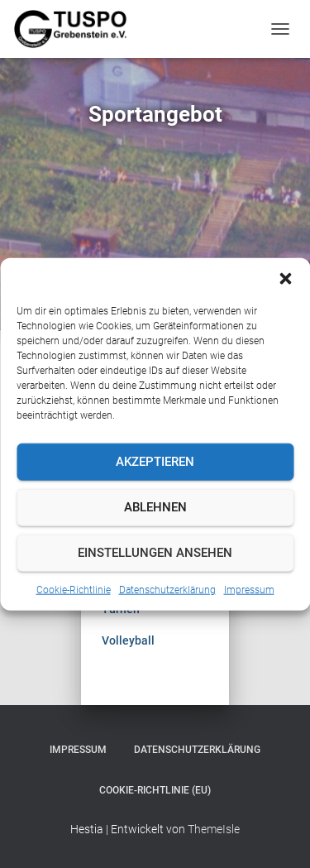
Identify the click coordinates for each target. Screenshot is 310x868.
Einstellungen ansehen (155, 553)
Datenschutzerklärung (167, 589)
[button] (285, 278)
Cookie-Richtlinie (74, 589)
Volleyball (128, 640)
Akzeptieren (155, 462)
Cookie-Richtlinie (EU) (155, 790)
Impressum (249, 589)
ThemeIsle (214, 829)
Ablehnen (155, 507)
